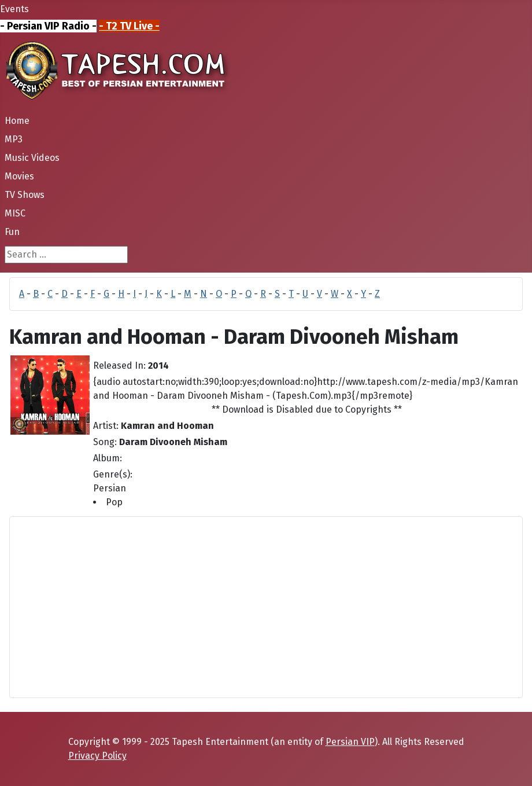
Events (14, 9)
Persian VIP (350, 742)
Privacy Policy (97, 756)
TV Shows (25, 195)
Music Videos (32, 158)
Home (17, 121)
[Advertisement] (266, 607)
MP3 (14, 139)
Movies (19, 176)
